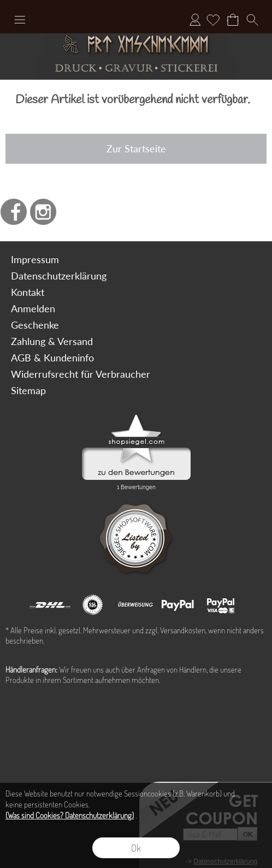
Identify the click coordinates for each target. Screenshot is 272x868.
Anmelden (195, 20)
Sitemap (28, 390)
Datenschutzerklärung (59, 276)
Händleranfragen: (31, 670)
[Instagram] (43, 212)
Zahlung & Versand (52, 341)
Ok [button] (136, 848)
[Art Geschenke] (136, 45)
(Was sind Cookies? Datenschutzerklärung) (70, 815)
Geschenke (35, 325)
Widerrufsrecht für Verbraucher (81, 374)
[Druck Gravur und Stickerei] (136, 69)
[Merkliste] (213, 20)
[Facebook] (14, 212)
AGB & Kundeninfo (52, 358)
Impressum (35, 259)
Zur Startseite (136, 148)
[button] (20, 20)
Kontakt (28, 292)
